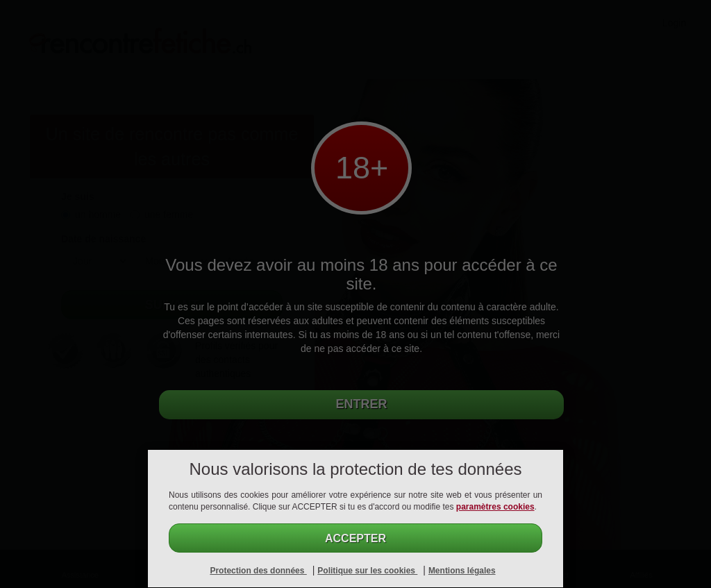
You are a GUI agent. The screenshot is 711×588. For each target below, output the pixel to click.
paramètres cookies (495, 507)
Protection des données (258, 571)
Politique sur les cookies (367, 571)
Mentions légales (462, 571)
